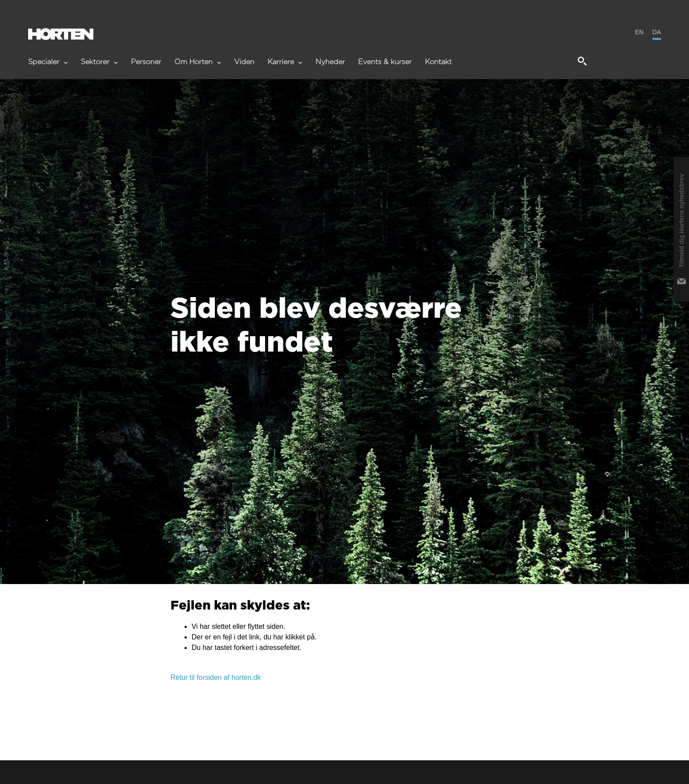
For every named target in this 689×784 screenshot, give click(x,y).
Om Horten (198, 62)
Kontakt (438, 62)
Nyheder (330, 62)
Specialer (48, 62)
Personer (146, 62)
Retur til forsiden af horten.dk (216, 677)
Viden (244, 62)
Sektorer (99, 62)
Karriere (285, 62)
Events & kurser (385, 62)
